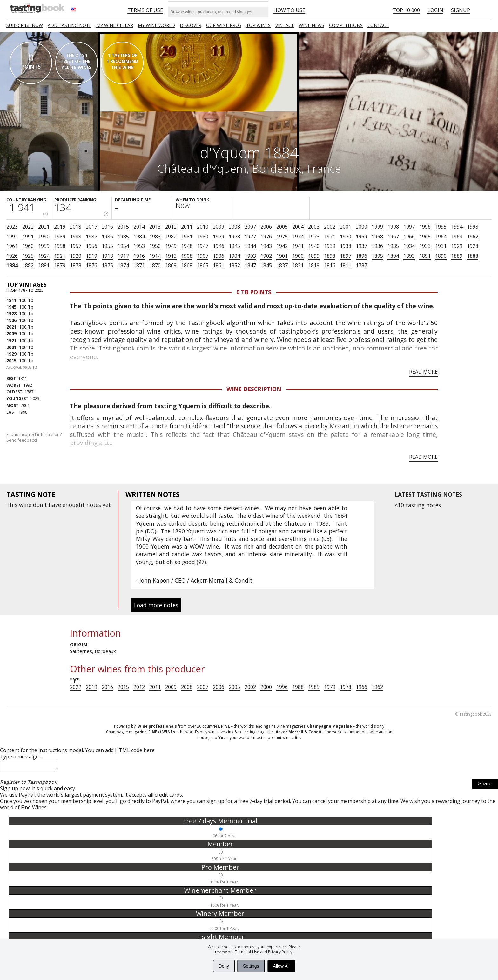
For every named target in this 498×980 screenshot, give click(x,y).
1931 (441, 246)
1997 (409, 227)
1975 (282, 237)
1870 (155, 265)
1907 (203, 256)
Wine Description (254, 389)
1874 (123, 265)
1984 (139, 237)
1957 (76, 246)
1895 (377, 256)
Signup (461, 10)
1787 (361, 265)
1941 (298, 246)
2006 (266, 227)
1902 (266, 256)
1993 (473, 227)
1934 (409, 246)
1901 (282, 256)
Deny (224, 966)
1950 (155, 246)
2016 (107, 227)
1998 (393, 227)
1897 (346, 256)
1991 (28, 237)
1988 (76, 237)
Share (485, 786)
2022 (28, 227)
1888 (473, 256)
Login (435, 10)
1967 (393, 237)
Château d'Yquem (202, 168)
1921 (60, 256)
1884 (12, 265)
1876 (91, 265)
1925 (28, 256)
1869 (171, 265)
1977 (250, 237)
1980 (203, 237)
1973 (314, 237)
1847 (250, 265)
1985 (123, 237)
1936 (377, 246)
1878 (76, 265)
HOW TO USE (289, 10)
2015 (123, 227)
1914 (155, 256)
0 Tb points (254, 292)
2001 (346, 227)
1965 (425, 237)
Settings (251, 966)
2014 (139, 227)
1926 (12, 256)
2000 (361, 227)
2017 (91, 227)
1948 (187, 246)
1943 (266, 246)
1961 (12, 246)
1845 (266, 265)
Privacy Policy (280, 952)
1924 (44, 256)
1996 (425, 227)
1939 (330, 246)
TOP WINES (258, 25)
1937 (361, 246)
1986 (107, 237)
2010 (203, 227)
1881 (44, 265)
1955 (107, 246)
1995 (441, 227)
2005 (282, 227)
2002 (330, 227)
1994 (457, 227)
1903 (250, 256)
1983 (155, 237)
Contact (378, 25)
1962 (473, 237)
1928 (473, 246)
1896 (361, 256)
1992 (12, 237)
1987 (91, 237)
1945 (234, 246)
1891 (425, 256)
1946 (219, 246)
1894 (393, 256)
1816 (330, 265)
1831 (298, 265)
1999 (377, 227)
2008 (234, 227)
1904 (234, 256)
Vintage (285, 25)
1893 (409, 256)
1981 (187, 237)
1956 (91, 246)
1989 (60, 237)
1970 (346, 237)
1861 (219, 265)
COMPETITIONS (346, 25)
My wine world (156, 25)
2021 (44, 227)
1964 (441, 237)
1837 (282, 265)
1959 (44, 246)
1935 (393, 246)
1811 (346, 265)
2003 (314, 227)
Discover (191, 25)
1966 (409, 237)
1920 (76, 256)
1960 (28, 246)
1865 (203, 265)
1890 (441, 256)
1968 (377, 237)
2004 (298, 227)
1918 (107, 256)
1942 (282, 246)
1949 (171, 246)
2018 (76, 227)
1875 (107, 265)
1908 (187, 256)
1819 (314, 265)
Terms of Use (247, 952)
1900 (298, 256)
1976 (266, 237)
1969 (361, 237)
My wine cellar (115, 25)
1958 (60, 246)
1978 (234, 237)
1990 (44, 237)
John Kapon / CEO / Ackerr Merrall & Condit (196, 580)
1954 (123, 246)
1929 (457, 246)
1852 (234, 265)
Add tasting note (70, 25)
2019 (60, 227)
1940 (314, 246)
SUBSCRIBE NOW (25, 25)
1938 (346, 246)
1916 (139, 256)
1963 (457, 237)
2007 (250, 227)
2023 (12, 227)
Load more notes (156, 605)
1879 (60, 265)
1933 (425, 246)
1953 (139, 246)
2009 (219, 227)
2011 (187, 227)
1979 (219, 237)
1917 (123, 256)
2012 (171, 227)
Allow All (281, 966)
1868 (187, 265)
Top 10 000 (406, 10)
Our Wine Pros (224, 25)
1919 (91, 256)
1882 (28, 265)
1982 (171, 237)
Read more (423, 372)
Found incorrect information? (34, 437)
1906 (219, 256)
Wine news (312, 25)
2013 (155, 227)
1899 (314, 256)
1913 (171, 256)
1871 (139, 265)
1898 (330, 256)
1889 (457, 256)
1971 (330, 237)
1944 (250, 246)
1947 (203, 246)
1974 (298, 237)
